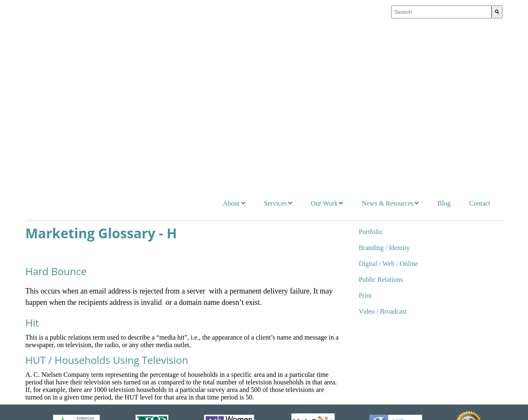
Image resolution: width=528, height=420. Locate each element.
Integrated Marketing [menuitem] (59, 292)
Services (39, 275)
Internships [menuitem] (169, 353)
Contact (445, 275)
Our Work (245, 275)
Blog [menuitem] (444, 29)
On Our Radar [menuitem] (335, 304)
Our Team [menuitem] (168, 307)
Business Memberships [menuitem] (184, 322)
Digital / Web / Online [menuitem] (389, 89)
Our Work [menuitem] (324, 29)
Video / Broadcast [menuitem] (383, 137)
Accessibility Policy (245, 405)
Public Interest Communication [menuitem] (72, 338)
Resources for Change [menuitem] (345, 318)
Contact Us (312, 405)
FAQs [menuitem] (163, 368)
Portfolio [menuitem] (371, 58)
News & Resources (341, 275)
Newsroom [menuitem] (331, 291)
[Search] (497, 12)
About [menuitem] (231, 29)
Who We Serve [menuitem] (174, 292)
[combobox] (442, 12)
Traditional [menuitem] (47, 368)
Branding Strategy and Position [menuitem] (72, 307)
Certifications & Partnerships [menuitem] (187, 338)
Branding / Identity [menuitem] (384, 73)
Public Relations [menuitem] (381, 105)
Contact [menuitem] (480, 29)
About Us (163, 275)
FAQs (285, 405)
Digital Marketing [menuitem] (56, 322)
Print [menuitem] (365, 121)
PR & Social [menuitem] (49, 353)
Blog (398, 275)
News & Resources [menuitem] (388, 29)
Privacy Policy (195, 405)
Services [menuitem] (275, 29)
